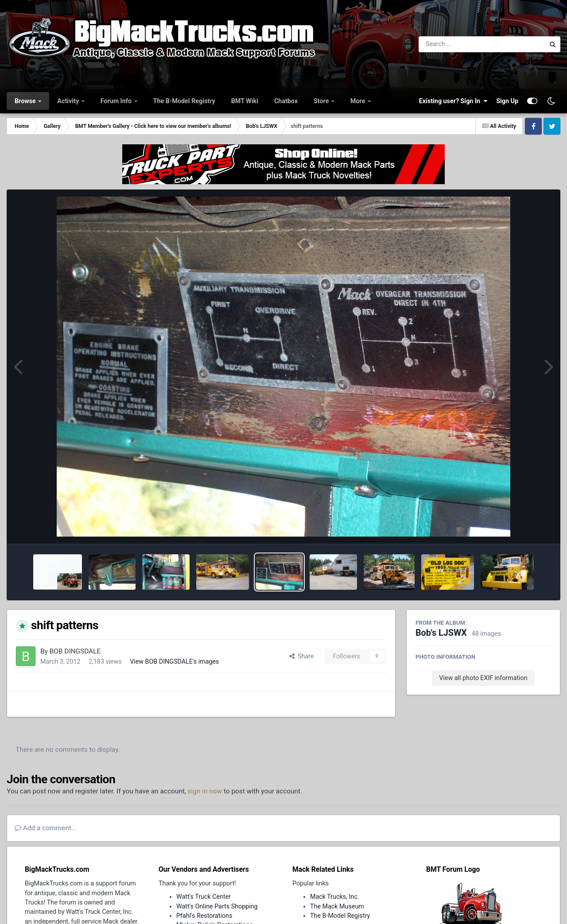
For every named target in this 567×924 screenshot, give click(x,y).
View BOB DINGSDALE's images (174, 661)
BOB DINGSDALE (75, 651)
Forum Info (117, 101)
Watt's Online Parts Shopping (217, 906)
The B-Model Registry (184, 101)
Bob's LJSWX (441, 633)
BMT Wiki (245, 101)
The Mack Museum (337, 906)
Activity (69, 101)
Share (302, 656)
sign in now (205, 791)
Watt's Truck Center (204, 897)
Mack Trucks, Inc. (335, 897)
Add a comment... (46, 828)
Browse (26, 101)
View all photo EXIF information (483, 678)
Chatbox (286, 101)
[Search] (457, 44)
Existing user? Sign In (453, 101)
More (359, 101)
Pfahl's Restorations (204, 916)
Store (322, 101)
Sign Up (507, 101)
